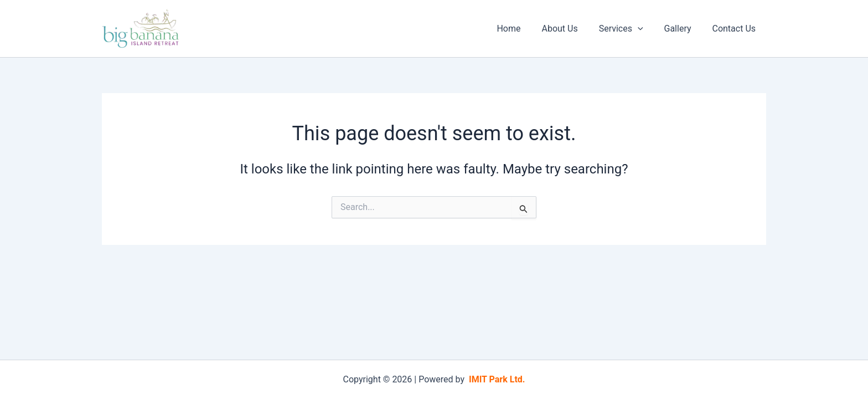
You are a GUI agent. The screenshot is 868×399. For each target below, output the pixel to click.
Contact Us (735, 29)
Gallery (682, 29)
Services (629, 29)
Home (523, 29)
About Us (571, 29)
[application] (646, 29)
